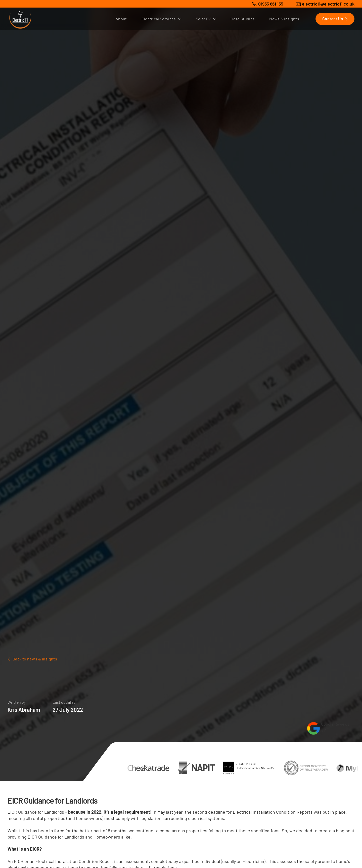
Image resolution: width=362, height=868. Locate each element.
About (121, 19)
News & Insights (284, 19)
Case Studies (243, 19)
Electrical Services (161, 19)
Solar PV (206, 19)
